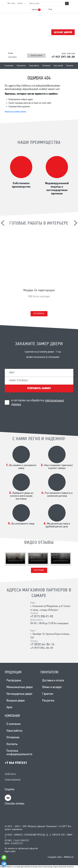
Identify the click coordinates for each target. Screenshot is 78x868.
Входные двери (16, 701)
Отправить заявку (39, 388)
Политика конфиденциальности (19, 753)
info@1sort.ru (10, 774)
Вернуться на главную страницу (15, 112)
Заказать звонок (36, 56)
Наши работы (34, 66)
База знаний (58, 66)
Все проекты (39, 314)
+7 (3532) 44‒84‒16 (42, 645)
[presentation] (3, 223)
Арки (9, 707)
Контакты (70, 66)
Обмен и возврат (52, 687)
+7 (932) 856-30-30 (42, 648)
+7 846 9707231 (16, 763)
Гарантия (48, 694)
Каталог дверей (63, 32)
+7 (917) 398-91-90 (42, 617)
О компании (9, 66)
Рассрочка (48, 701)
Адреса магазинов (13, 780)
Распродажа (14, 681)
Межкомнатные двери (20, 687)
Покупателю (21, 66)
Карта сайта (10, 851)
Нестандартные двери (19, 694)
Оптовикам (46, 66)
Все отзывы (39, 570)
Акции (11, 53)
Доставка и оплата (53, 681)
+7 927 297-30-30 (63, 57)
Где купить (12, 57)
